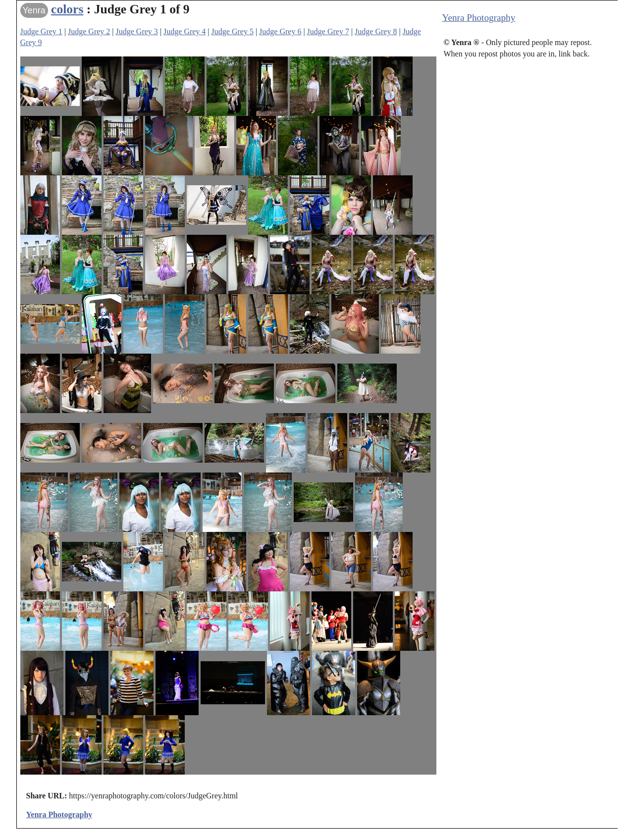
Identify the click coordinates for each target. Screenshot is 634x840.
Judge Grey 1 (41, 31)
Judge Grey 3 (137, 31)
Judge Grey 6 (280, 31)
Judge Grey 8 (376, 31)
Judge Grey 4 (185, 31)
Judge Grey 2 (89, 31)
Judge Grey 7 (328, 31)
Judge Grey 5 (233, 31)
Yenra (34, 10)
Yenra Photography (479, 18)
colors (67, 9)
